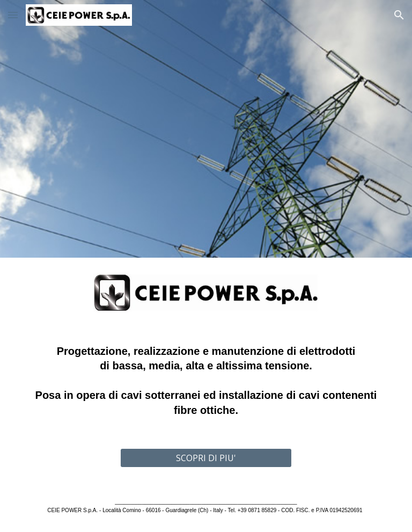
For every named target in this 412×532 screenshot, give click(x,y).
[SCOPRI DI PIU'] (206, 458)
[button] (13, 15)
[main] (206, 381)
